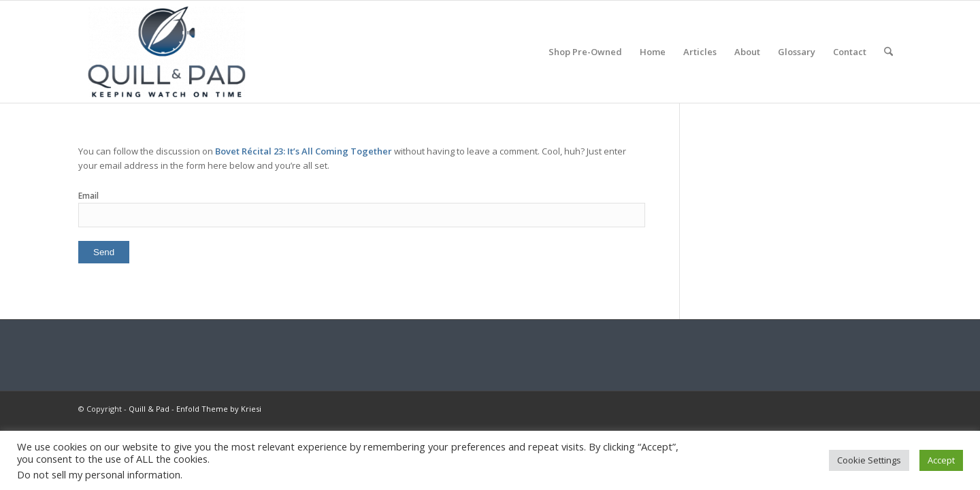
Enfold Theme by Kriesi (219, 409)
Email (88, 196)
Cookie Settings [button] (869, 460)
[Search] (888, 52)
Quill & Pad (149, 409)
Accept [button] (941, 460)
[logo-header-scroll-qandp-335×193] (167, 52)
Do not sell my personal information (99, 474)
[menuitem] (585, 52)
